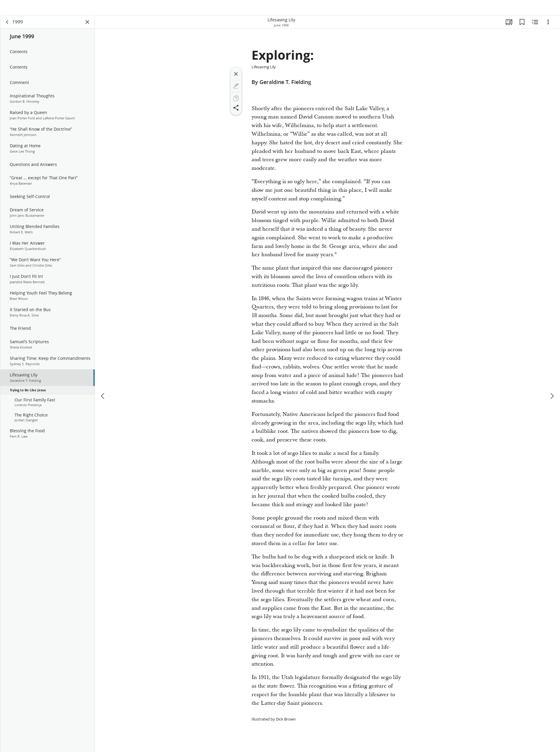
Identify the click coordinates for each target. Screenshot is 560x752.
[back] (7, 29)
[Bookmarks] (522, 29)
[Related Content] (535, 29)
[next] (552, 382)
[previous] (103, 382)
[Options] (548, 29)
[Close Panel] (87, 29)
